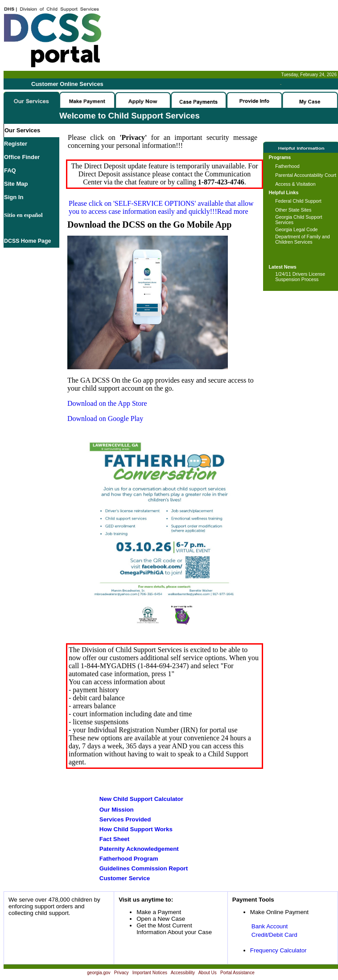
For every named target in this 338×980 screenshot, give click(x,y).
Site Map (16, 184)
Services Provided (125, 819)
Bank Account (270, 926)
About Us (208, 973)
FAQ (10, 170)
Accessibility (183, 973)
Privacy (122, 973)
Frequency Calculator (278, 950)
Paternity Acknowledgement (139, 849)
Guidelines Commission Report (144, 868)
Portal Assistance (237, 973)
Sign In (14, 197)
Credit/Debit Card (274, 935)
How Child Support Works (136, 829)
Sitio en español (23, 215)
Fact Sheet (114, 839)
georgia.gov (99, 973)
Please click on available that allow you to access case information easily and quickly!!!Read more (161, 207)
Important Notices (150, 973)
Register (16, 144)
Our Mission (117, 810)
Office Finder (22, 157)
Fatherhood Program (129, 859)
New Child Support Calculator (141, 799)
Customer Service (125, 878)
